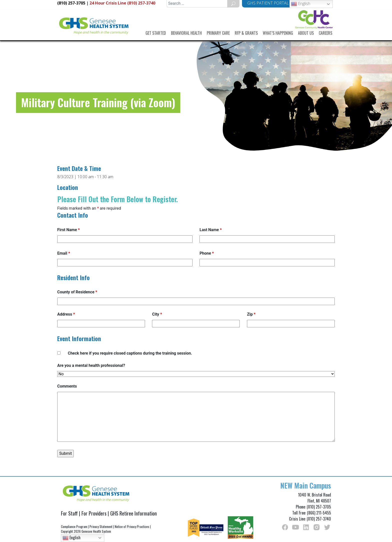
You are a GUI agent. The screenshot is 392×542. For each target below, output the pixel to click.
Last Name (210, 230)
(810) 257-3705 (71, 3)
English (301, 4)
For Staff (69, 513)
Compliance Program (74, 527)
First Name (68, 230)
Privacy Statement (101, 527)
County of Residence (77, 292)
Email (64, 253)
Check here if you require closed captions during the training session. (130, 353)
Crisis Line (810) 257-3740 (122, 3)
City (157, 314)
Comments (67, 386)
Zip (251, 314)
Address (66, 314)
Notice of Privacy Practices (132, 527)
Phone (207, 253)
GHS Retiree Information (133, 513)
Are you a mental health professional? (91, 365)
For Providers (94, 513)
